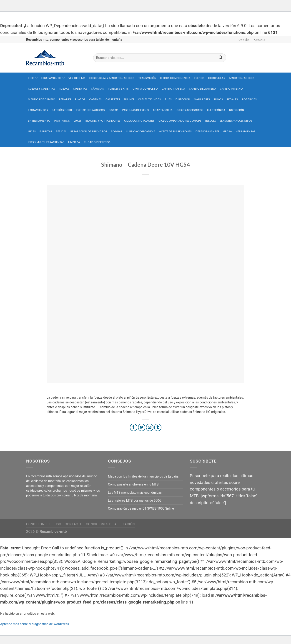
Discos (114, 110)
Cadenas (95, 99)
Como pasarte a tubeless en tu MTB (133, 484)
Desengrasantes (207, 131)
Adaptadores (163, 110)
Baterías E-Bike (62, 110)
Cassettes (113, 99)
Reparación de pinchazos (89, 131)
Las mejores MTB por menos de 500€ (134, 501)
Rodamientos (38, 110)
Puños (218, 99)
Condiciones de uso (44, 524)
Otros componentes (175, 78)
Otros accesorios (190, 110)
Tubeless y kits (118, 89)
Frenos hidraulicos (91, 110)
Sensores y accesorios (236, 121)
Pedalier (65, 99)
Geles (32, 131)
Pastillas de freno (136, 110)
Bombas (117, 131)
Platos (80, 99)
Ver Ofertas (77, 78)
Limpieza (74, 142)
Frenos (199, 78)
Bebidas (61, 131)
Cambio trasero (173, 89)
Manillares (202, 99)
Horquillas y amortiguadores (112, 78)
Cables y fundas (149, 99)
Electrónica (216, 110)
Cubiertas (80, 89)
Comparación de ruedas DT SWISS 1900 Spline (141, 508)
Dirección (183, 99)
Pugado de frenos (97, 142)
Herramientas (246, 131)
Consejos (244, 39)
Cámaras (97, 89)
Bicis (33, 78)
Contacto (260, 39)
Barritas (46, 131)
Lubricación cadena (141, 131)
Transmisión (147, 78)
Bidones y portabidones (103, 121)
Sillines (129, 99)
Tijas (168, 99)
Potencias (249, 99)
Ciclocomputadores (139, 121)
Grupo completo (145, 89)
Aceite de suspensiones (175, 131)
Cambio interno (231, 89)
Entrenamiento (39, 121)
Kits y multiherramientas (46, 142)
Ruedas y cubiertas (41, 89)
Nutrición (237, 110)
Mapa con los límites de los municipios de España (143, 476)
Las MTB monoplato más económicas (135, 493)
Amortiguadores (242, 78)
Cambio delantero (203, 89)
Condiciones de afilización (110, 524)
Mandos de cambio (42, 99)
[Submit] (221, 58)
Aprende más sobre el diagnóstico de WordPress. (35, 624)
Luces (78, 121)
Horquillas (217, 78)
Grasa (227, 131)
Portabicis (62, 121)
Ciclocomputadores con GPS (180, 121)
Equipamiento (53, 78)
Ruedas (64, 89)
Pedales (232, 99)
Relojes (211, 121)
